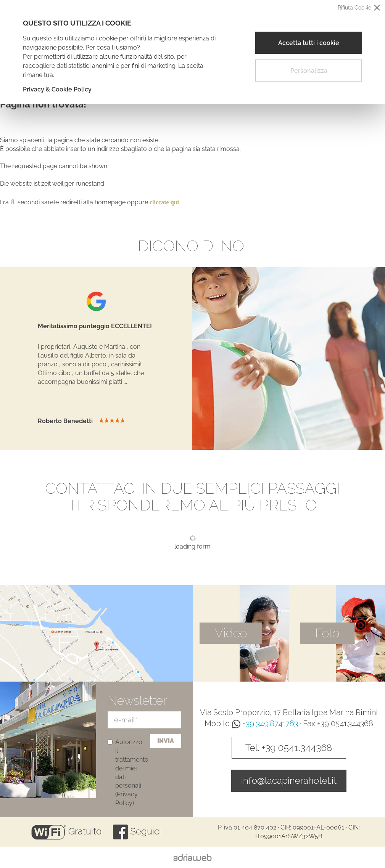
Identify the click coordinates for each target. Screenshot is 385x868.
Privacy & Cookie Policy (57, 89)
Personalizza (309, 71)
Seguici (137, 831)
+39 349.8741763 (265, 724)
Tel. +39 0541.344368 (289, 748)
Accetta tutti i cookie (309, 43)
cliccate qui (164, 202)
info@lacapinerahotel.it (289, 780)
